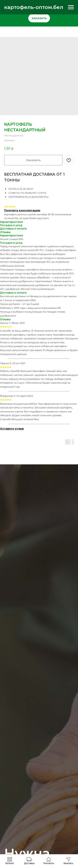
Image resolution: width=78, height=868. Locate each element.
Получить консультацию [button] (22, 210)
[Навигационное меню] (71, 7)
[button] (68, 861)
